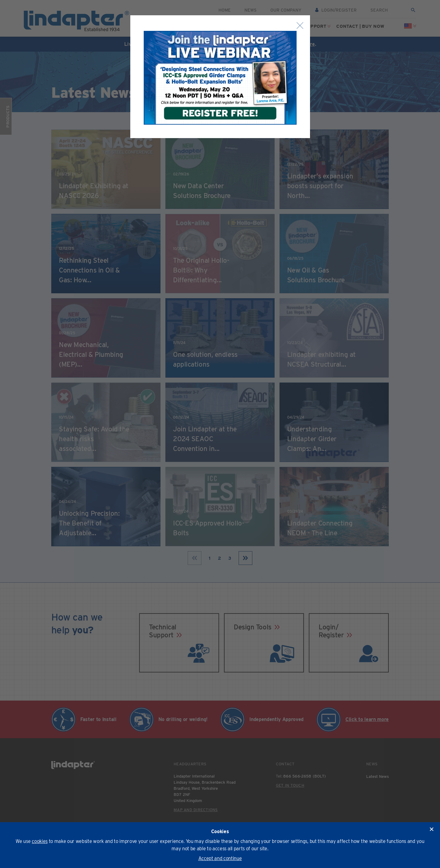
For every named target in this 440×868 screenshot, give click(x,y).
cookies (40, 841)
